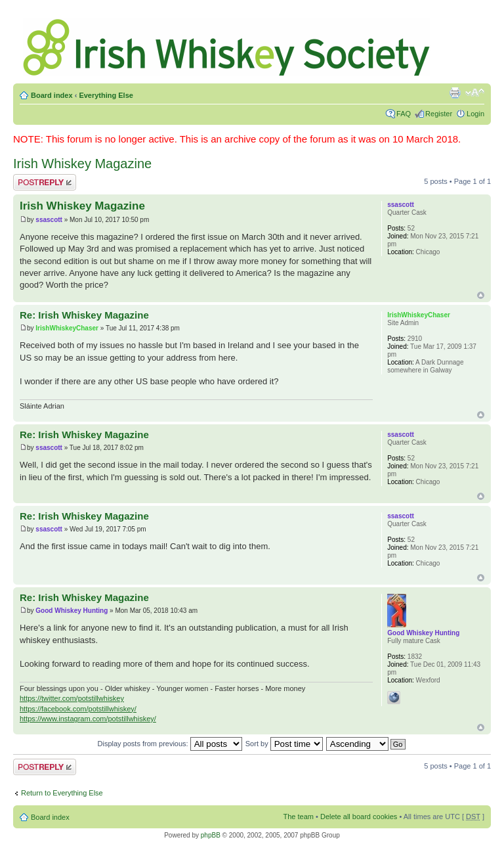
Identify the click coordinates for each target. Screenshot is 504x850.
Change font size (475, 93)
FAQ (404, 114)
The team (299, 816)
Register (439, 114)
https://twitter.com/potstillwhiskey (72, 698)
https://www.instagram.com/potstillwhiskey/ (88, 719)
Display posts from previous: (170, 744)
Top (481, 295)
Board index (52, 95)
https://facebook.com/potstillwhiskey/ (78, 709)
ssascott (49, 220)
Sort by (284, 744)
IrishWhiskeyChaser (67, 328)
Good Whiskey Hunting (72, 611)
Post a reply (45, 182)
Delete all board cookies (359, 816)
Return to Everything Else (62, 793)
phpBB (211, 835)
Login (475, 114)
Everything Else (106, 95)
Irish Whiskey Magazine (82, 164)
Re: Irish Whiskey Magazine (84, 315)
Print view (455, 93)
